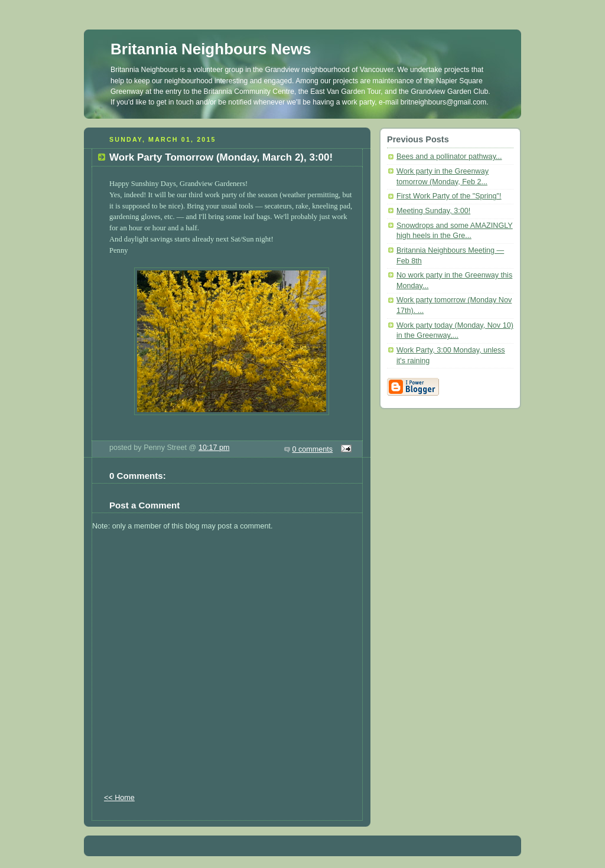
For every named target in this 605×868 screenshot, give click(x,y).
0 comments (313, 449)
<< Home (119, 798)
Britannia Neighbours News (211, 49)
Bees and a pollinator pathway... (449, 156)
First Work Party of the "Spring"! (449, 196)
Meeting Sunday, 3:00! (433, 211)
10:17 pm (214, 448)
